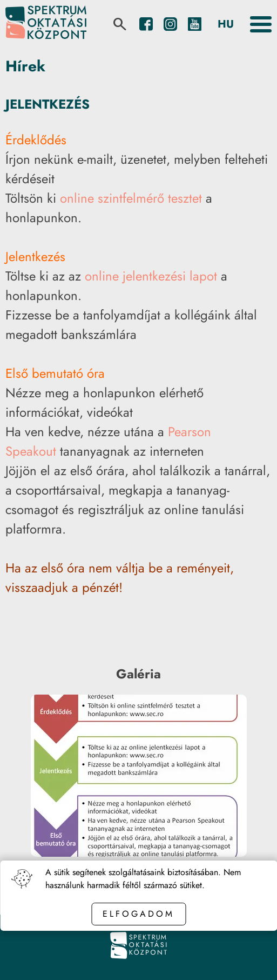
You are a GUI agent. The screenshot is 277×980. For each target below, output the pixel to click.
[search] (120, 24)
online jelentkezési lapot (151, 276)
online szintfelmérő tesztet (131, 198)
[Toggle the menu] (261, 24)
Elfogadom (138, 914)
